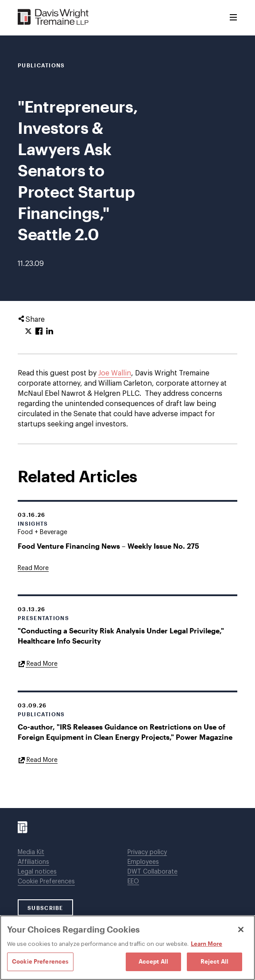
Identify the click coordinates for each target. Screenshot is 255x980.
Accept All (153, 961)
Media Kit (31, 852)
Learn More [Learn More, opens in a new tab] (207, 944)
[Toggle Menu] (233, 18)
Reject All (214, 961)
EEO (133, 882)
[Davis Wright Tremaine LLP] (53, 18)
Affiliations (33, 862)
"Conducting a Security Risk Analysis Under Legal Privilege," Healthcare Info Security (121, 636)
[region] (127, 948)
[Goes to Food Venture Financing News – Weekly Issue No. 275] (33, 568)
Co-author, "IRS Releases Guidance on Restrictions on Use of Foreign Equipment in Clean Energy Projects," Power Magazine (125, 732)
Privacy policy (147, 852)
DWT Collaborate (153, 872)
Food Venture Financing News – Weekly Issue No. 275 (108, 546)
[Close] (241, 929)
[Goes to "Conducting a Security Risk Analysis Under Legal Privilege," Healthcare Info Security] (38, 664)
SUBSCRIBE (45, 908)
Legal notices (37, 872)
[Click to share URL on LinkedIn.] (50, 332)
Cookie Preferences (46, 882)
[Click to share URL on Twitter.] (28, 332)
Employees (143, 862)
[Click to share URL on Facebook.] (39, 332)
